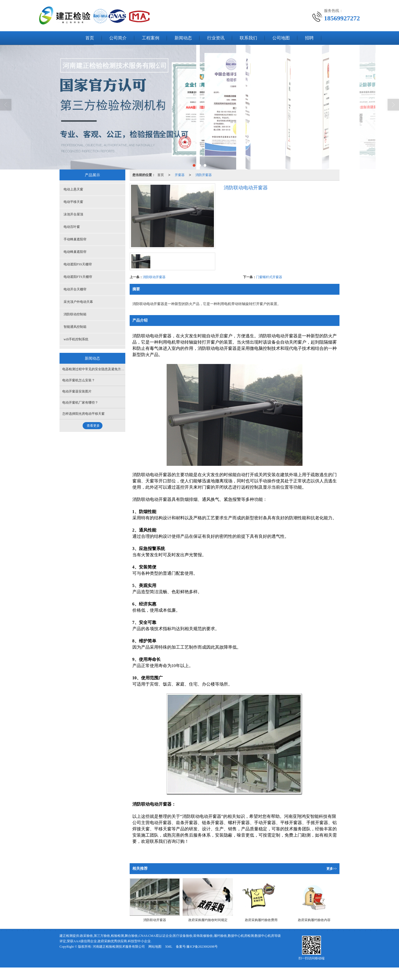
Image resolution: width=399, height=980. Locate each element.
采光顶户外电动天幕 (78, 302)
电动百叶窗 (72, 227)
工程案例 (151, 38)
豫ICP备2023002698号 (202, 947)
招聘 (309, 38)
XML (169, 947)
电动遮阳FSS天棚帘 (78, 264)
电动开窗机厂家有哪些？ (80, 403)
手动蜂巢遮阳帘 (75, 239)
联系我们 (248, 38)
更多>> (332, 869)
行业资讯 (216, 38)
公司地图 (281, 38)
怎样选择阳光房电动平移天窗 (83, 414)
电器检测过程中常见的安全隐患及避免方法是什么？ (100, 369)
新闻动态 (183, 38)
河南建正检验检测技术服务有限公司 (119, 947)
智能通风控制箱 (75, 327)
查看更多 (93, 426)
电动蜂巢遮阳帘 (75, 252)
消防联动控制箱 (75, 314)
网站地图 (155, 947)
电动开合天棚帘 (75, 289)
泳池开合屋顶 (73, 214)
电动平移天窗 (73, 202)
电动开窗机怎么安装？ (79, 380)
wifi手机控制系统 (76, 339)
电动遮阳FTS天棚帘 (78, 277)
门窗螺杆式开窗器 (269, 277)
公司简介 (118, 38)
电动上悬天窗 (73, 189)
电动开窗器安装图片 (77, 391)
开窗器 (180, 175)
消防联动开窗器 (154, 277)
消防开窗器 (204, 175)
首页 (90, 38)
